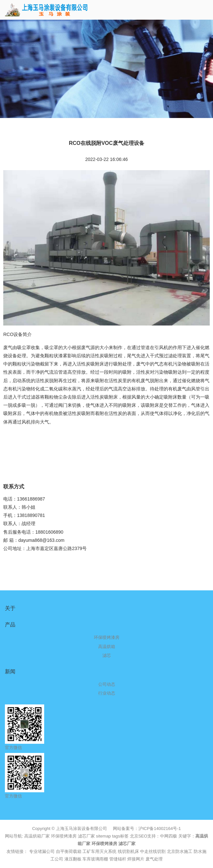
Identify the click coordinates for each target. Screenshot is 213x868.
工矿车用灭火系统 (99, 851)
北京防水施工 (180, 851)
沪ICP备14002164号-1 (160, 829)
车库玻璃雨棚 (95, 859)
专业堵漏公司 (42, 851)
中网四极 (169, 836)
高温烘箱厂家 (37, 836)
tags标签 (120, 836)
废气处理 (154, 859)
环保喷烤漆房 (64, 836)
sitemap (103, 836)
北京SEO (139, 836)
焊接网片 (136, 859)
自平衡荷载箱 (69, 851)
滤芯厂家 (86, 836)
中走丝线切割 (153, 851)
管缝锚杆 (118, 859)
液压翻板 (73, 859)
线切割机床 (128, 851)
